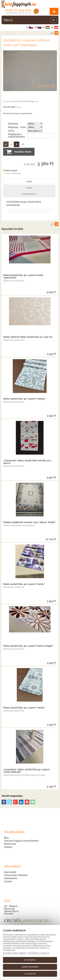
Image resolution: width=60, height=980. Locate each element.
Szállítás (8, 847)
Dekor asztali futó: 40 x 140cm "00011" (24, 584)
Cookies (8, 881)
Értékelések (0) (29, 194)
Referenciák (10, 844)
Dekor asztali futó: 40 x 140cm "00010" (24, 708)
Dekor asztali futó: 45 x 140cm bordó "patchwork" (23, 276)
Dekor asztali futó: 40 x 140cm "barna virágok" (28, 646)
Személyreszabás (30, 967)
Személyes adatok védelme (14, 953)
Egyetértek (30, 960)
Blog (6, 838)
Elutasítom (30, 974)
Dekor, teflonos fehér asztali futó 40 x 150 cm (28, 337)
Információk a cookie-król (39, 953)
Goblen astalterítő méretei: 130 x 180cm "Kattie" (29, 522)
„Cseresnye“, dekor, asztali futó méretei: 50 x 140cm (27, 462)
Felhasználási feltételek (16, 875)
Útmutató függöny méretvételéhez (21, 841)
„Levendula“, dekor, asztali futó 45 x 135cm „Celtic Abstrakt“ (26, 771)
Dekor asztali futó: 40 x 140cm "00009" (24, 399)
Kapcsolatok (10, 872)
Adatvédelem (11, 878)
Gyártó (29, 188)
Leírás (29, 182)
